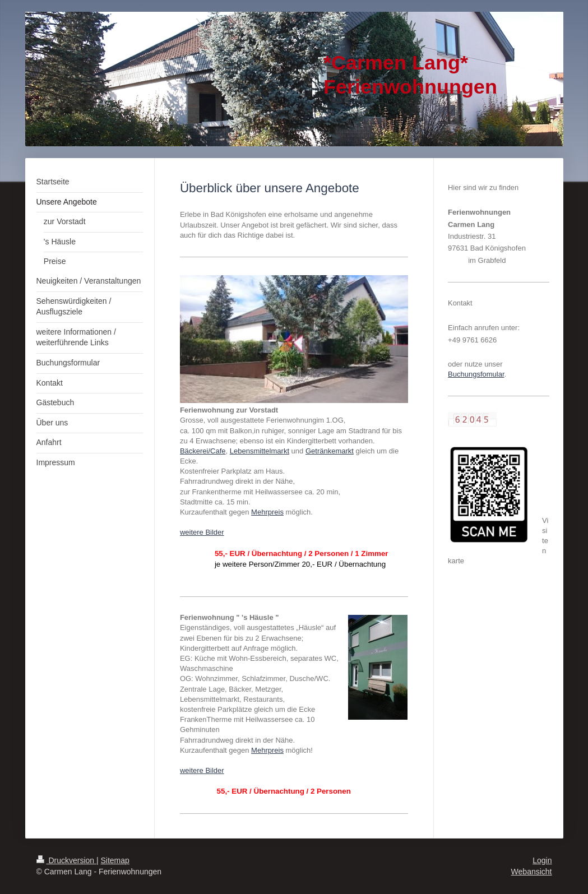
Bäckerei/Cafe (203, 451)
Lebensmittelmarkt (260, 451)
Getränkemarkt (330, 451)
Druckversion (66, 860)
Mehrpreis (267, 512)
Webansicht (532, 872)
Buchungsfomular (476, 374)
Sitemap (115, 860)
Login (542, 860)
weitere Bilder (202, 532)
